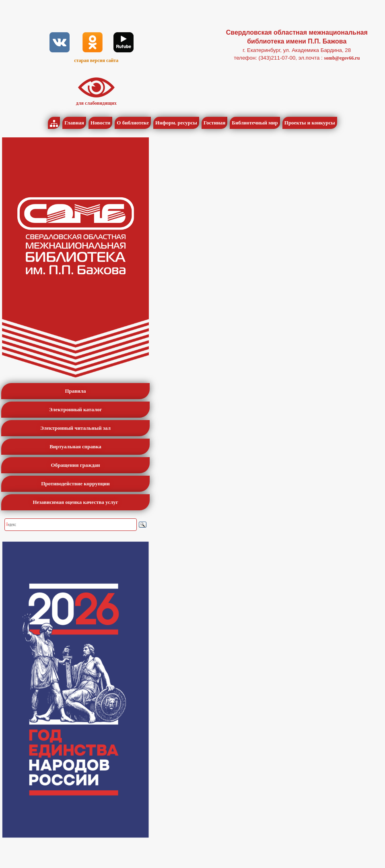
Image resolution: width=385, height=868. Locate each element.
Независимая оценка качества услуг (75, 502)
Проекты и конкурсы (310, 123)
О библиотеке (133, 123)
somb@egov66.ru (342, 58)
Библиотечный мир (255, 123)
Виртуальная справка (75, 446)
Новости (100, 123)
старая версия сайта (96, 60)
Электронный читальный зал (75, 428)
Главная (74, 123)
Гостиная (214, 123)
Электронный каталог (76, 409)
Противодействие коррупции (75, 484)
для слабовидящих (96, 103)
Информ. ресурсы (176, 123)
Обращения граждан (76, 465)
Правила (75, 391)
